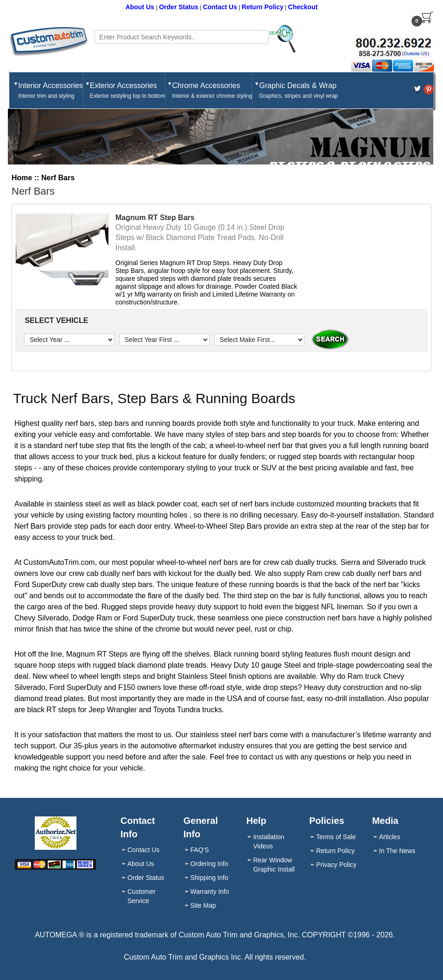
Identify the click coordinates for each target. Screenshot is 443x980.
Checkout (303, 7)
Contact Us (220, 7)
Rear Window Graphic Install (274, 865)
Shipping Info (209, 878)
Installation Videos (269, 841)
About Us (141, 7)
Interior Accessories (51, 91)
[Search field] (182, 37)
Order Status (179, 7)
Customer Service (142, 896)
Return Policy (263, 7)
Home (22, 178)
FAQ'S (200, 850)
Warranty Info (210, 891)
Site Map (203, 905)
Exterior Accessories (128, 91)
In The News (397, 851)
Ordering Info (209, 864)
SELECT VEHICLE (55, 320)
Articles (390, 837)
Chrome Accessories (212, 91)
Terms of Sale (336, 837)
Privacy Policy (336, 865)
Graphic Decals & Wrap (298, 91)
